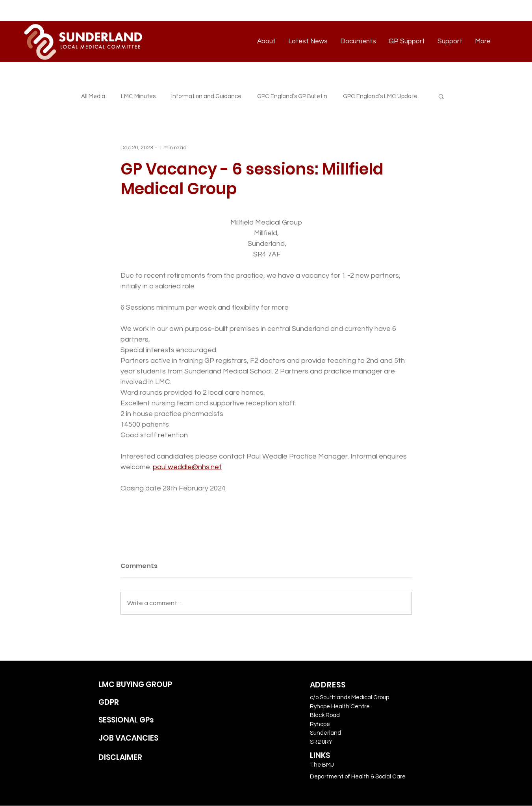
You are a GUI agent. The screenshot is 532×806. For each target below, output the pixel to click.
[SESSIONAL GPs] (145, 720)
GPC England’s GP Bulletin (292, 96)
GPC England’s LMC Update (380, 96)
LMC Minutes (138, 96)
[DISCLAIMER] (145, 758)
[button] (441, 96)
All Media (93, 96)
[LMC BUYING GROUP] (145, 685)
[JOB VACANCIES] (145, 738)
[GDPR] (145, 703)
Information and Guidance (206, 96)
